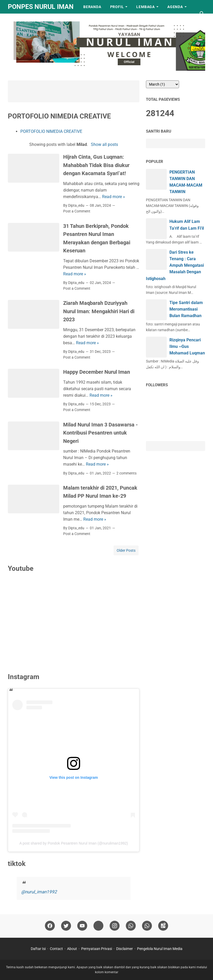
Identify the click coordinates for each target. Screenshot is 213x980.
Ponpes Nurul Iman (41, 7)
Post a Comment (77, 211)
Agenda (175, 7)
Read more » (114, 197)
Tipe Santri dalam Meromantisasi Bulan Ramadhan (186, 309)
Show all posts (104, 144)
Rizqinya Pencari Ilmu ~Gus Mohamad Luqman (187, 346)
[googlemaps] (163, 926)
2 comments (126, 473)
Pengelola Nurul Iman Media (160, 949)
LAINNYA (61, 20)
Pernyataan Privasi (97, 949)
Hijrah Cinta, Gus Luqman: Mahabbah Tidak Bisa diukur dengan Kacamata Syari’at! (96, 165)
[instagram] (115, 926)
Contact (56, 949)
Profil (117, 7)
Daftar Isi (38, 949)
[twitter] (66, 926)
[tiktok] (98, 926)
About (72, 949)
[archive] (162, 84)
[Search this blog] (202, 14)
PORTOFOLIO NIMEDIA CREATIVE (51, 131)
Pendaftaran (26, 20)
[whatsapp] (131, 926)
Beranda (92, 7)
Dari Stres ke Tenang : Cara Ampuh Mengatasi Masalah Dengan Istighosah (175, 265)
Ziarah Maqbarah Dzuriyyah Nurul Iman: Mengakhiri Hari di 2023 (99, 311)
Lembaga (146, 7)
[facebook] (50, 926)
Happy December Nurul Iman (97, 372)
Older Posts (126, 550)
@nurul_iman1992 (39, 892)
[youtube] (82, 926)
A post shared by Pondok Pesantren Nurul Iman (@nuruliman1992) (74, 843)
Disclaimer (125, 949)
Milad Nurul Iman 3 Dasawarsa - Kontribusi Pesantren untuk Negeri (100, 433)
